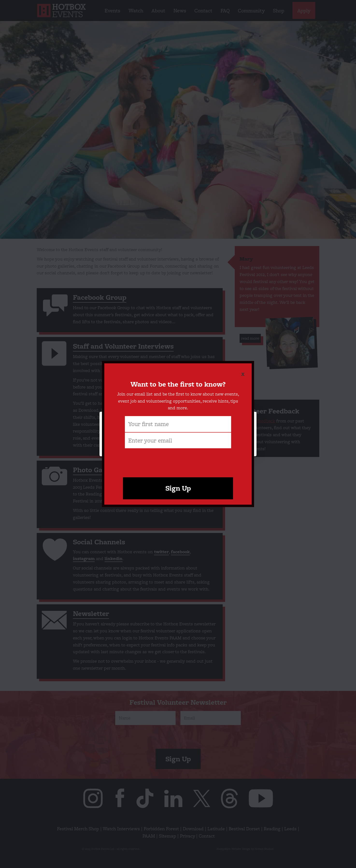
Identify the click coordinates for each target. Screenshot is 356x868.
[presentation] (178, 461)
